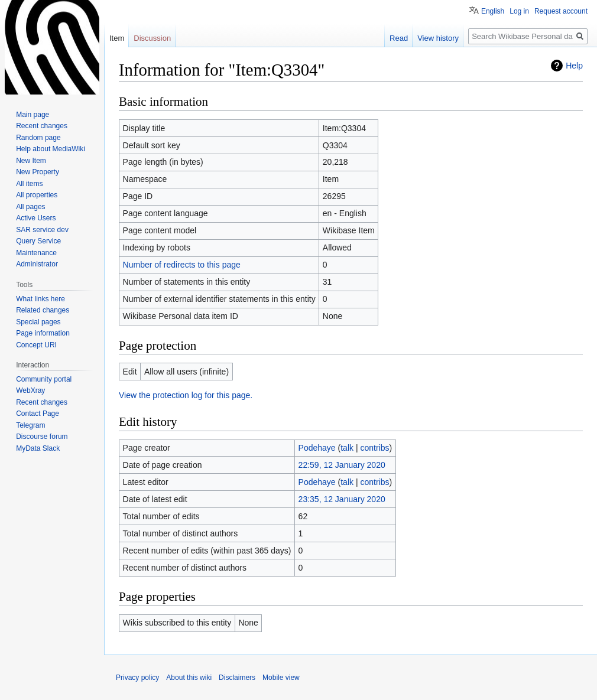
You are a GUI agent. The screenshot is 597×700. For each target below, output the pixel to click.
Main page (33, 115)
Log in (519, 11)
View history (438, 38)
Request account (561, 11)
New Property (38, 172)
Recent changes (42, 126)
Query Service (38, 241)
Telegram (30, 425)
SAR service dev (42, 230)
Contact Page (38, 414)
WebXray (30, 390)
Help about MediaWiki (51, 149)
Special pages (38, 322)
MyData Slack (38, 448)
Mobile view (281, 678)
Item (117, 38)
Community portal (44, 379)
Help (574, 66)
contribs (374, 448)
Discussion (152, 38)
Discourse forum (42, 437)
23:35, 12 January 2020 (342, 499)
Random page (38, 138)
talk (347, 448)
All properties (37, 195)
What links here (40, 299)
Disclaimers (237, 678)
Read (399, 38)
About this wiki (189, 678)
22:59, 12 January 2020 (342, 465)
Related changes (43, 310)
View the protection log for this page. (186, 395)
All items (29, 184)
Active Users (36, 218)
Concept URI (36, 345)
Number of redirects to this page (182, 265)
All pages (30, 207)
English (493, 11)
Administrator (37, 264)
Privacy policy (137, 678)
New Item (31, 161)
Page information (43, 333)
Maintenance (36, 253)
